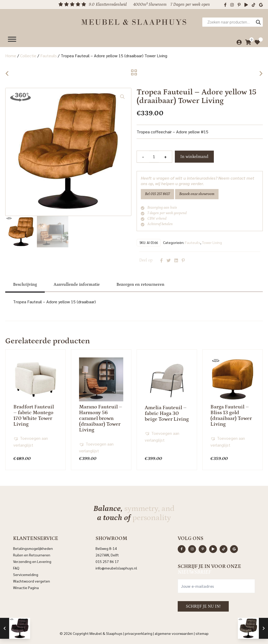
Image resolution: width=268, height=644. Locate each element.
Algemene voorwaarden (174, 633)
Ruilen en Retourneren (32, 554)
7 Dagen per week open (190, 4)
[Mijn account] (238, 41)
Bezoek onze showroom (197, 194)
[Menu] (12, 37)
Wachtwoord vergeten (32, 580)
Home (11, 56)
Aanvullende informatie (77, 284)
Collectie (28, 56)
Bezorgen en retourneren (140, 284)
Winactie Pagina (26, 587)
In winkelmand (194, 157)
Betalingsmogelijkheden (33, 548)
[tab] (25, 284)
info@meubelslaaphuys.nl (116, 567)
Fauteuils (49, 56)
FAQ (16, 567)
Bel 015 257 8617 (157, 194)
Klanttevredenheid (111, 4)
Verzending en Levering (32, 561)
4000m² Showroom (150, 4)
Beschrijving (25, 284)
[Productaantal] (154, 157)
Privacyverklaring (139, 633)
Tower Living (212, 242)
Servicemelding (26, 574)
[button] (122, 97)
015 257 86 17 (107, 561)
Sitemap (202, 633)
